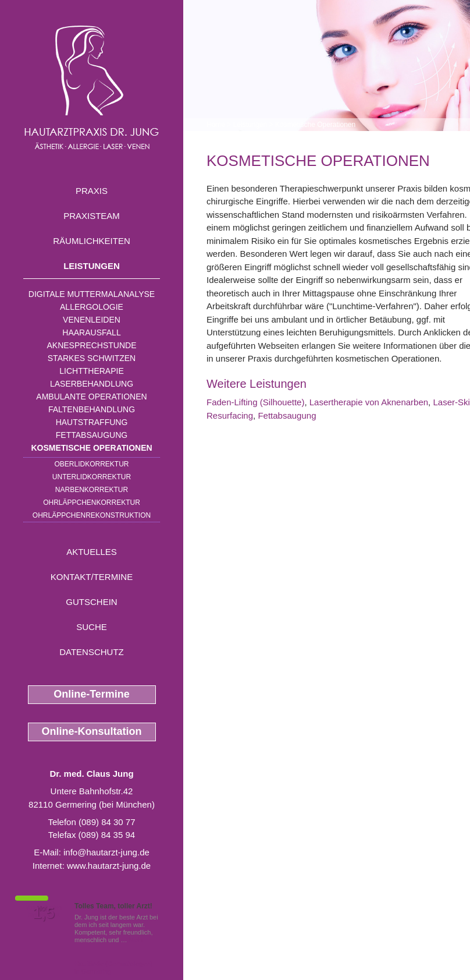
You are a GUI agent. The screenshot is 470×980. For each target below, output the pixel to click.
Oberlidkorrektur (91, 464)
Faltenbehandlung (92, 409)
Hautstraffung (92, 422)
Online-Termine (92, 694)
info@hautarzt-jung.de (106, 852)
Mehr (136, 940)
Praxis (92, 191)
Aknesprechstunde (91, 345)
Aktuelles (92, 552)
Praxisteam (92, 216)
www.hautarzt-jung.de (109, 866)
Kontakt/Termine (92, 577)
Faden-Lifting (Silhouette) (255, 402)
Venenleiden (92, 320)
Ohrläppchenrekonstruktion (92, 515)
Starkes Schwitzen (92, 358)
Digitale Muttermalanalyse (92, 294)
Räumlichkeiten (92, 241)
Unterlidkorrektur (92, 477)
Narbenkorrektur (92, 490)
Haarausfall (91, 332)
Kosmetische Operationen (91, 448)
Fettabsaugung (92, 435)
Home (216, 125)
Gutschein (91, 602)
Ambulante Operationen (91, 397)
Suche (92, 627)
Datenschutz (92, 652)
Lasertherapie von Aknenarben (369, 402)
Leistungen (92, 266)
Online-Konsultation (92, 731)
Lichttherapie (91, 371)
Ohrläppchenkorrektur (92, 503)
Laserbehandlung (92, 384)
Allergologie (92, 307)
